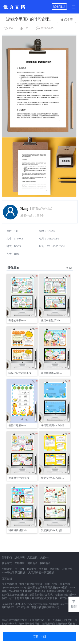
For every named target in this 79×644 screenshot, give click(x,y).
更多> (69, 268)
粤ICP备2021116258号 (14, 607)
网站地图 (32, 563)
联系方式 (7, 563)
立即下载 (40, 637)
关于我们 (7, 558)
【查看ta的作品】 (41, 209)
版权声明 (20, 558)
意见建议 (32, 558)
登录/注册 (59, 6)
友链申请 (20, 563)
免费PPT (45, 558)
